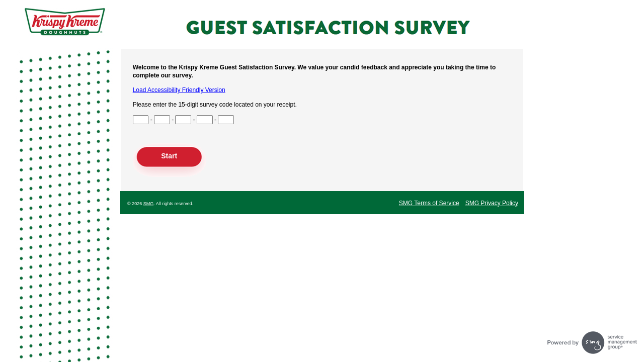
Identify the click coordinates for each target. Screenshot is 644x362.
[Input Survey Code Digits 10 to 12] (205, 120)
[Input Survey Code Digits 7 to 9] (183, 120)
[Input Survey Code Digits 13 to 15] (226, 120)
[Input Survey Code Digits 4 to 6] (162, 120)
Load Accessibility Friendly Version (179, 90)
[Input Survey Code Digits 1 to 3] (141, 120)
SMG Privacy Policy (492, 203)
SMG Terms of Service (429, 203)
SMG (149, 204)
